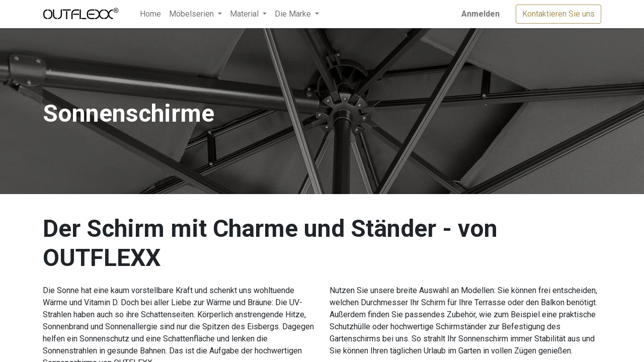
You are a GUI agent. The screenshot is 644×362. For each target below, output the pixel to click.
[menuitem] (150, 14)
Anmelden (480, 14)
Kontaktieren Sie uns (558, 14)
